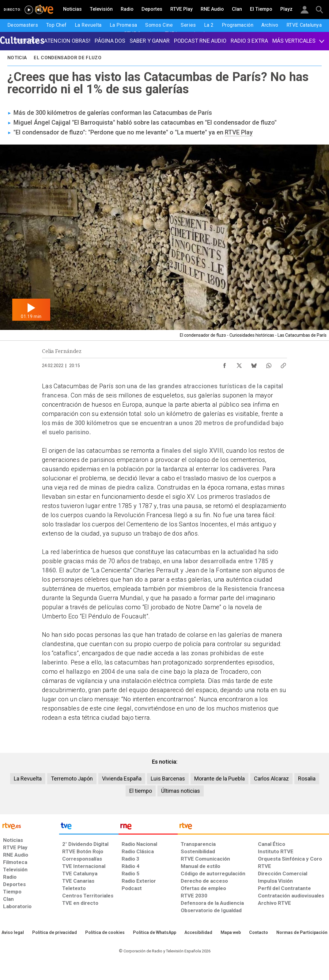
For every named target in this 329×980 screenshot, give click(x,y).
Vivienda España (122, 779)
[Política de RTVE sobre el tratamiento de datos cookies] (105, 933)
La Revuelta (28, 779)
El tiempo (141, 791)
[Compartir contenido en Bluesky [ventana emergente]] (254, 364)
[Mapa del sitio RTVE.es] (231, 933)
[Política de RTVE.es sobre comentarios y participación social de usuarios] (302, 933)
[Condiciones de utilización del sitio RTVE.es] (13, 933)
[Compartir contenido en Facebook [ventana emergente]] (225, 364)
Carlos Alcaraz (271, 779)
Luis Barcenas (168, 779)
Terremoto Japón (72, 779)
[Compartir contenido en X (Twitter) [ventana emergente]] (239, 364)
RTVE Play (239, 132)
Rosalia (307, 779)
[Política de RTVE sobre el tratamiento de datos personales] (55, 933)
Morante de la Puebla (219, 779)
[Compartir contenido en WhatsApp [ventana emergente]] (269, 364)
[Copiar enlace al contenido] (283, 364)
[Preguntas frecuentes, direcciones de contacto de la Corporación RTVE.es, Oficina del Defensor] (259, 933)
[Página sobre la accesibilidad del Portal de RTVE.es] (198, 933)
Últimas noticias (181, 791)
